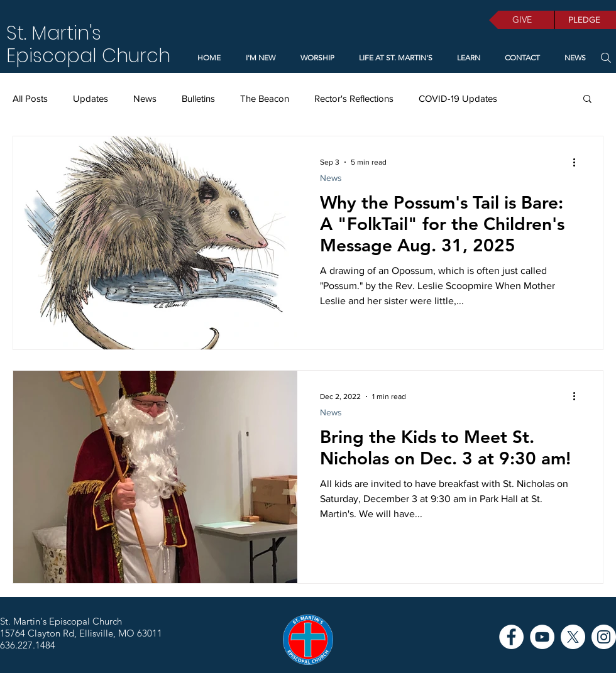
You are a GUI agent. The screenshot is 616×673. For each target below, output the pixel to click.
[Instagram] (604, 637)
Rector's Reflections (354, 98)
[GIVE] (522, 20)
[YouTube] (542, 637)
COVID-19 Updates (458, 98)
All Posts (30, 98)
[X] (573, 637)
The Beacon (265, 98)
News (145, 98)
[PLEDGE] (585, 20)
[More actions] (578, 162)
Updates (91, 98)
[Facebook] (511, 637)
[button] (466, 58)
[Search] (606, 57)
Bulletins (198, 98)
